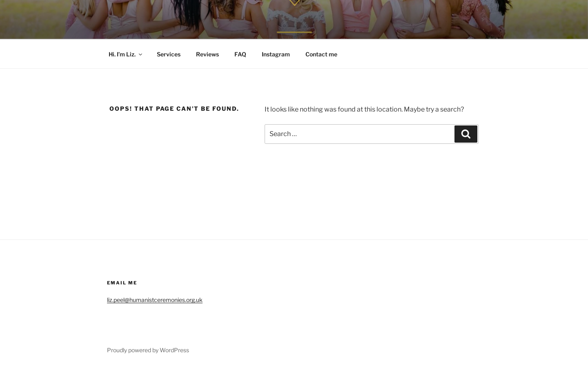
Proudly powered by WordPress (148, 350)
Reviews (207, 54)
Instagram (276, 54)
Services (169, 54)
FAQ (240, 54)
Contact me (321, 54)
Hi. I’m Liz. (126, 54)
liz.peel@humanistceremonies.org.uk (155, 300)
